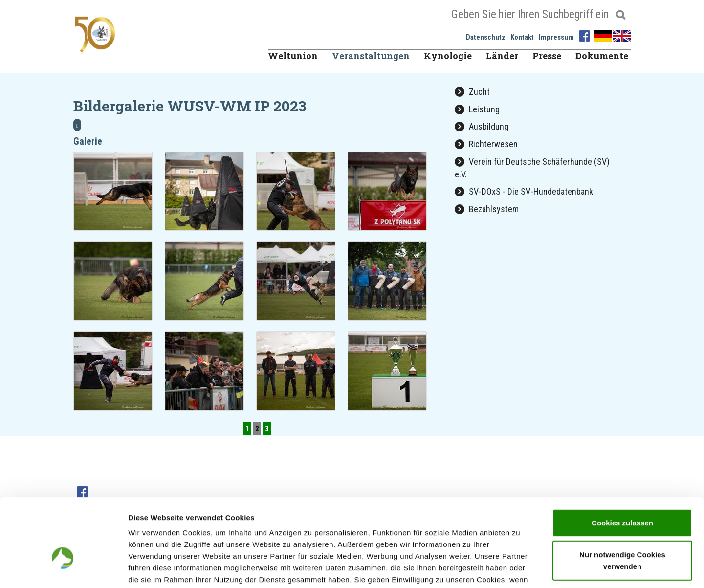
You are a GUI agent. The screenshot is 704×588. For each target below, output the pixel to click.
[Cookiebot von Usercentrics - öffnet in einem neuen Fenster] (63, 569)
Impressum (556, 37)
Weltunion (293, 56)
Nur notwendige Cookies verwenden (622, 499)
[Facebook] (586, 35)
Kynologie (448, 56)
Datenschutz (486, 37)
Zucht (472, 92)
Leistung (477, 109)
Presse (547, 56)
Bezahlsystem (487, 209)
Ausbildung (482, 126)
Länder (502, 56)
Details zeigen (520, 569)
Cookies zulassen (622, 461)
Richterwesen (486, 144)
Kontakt (522, 37)
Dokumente (602, 56)
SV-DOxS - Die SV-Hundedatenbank (524, 191)
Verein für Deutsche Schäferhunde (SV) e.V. (532, 168)
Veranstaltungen (371, 56)
